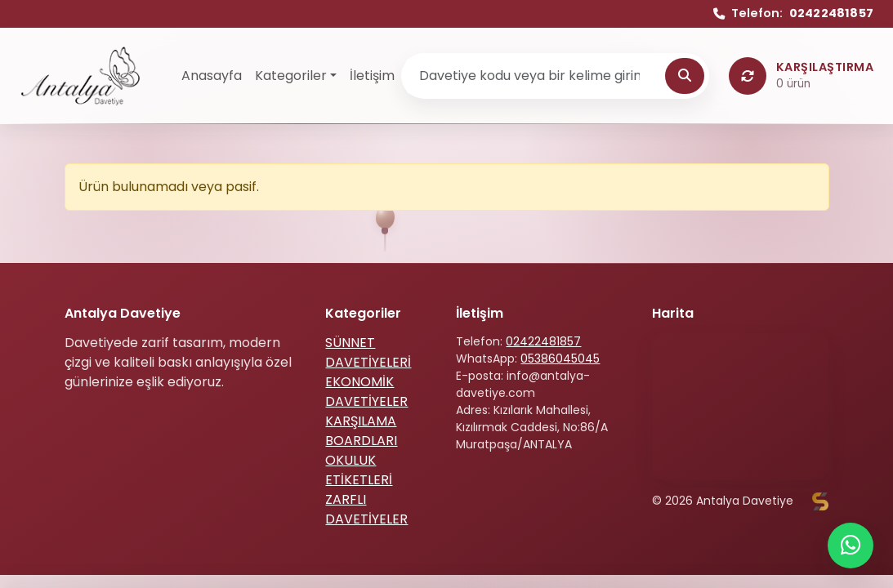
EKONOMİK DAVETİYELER (366, 392)
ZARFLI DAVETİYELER (366, 509)
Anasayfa (212, 76)
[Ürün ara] (535, 76)
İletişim (372, 76)
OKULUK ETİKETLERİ (359, 470)
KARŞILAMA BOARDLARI (361, 431)
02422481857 (543, 341)
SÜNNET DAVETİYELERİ (368, 352)
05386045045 (560, 359)
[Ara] (685, 76)
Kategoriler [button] (291, 76)
